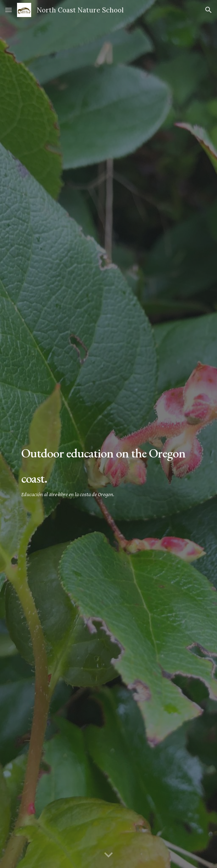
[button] (9, 10)
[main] (108, 468)
